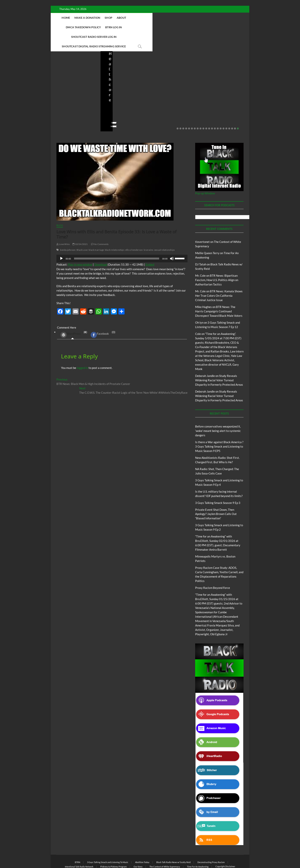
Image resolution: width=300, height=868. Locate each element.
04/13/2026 (173, 96)
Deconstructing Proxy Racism (211, 843)
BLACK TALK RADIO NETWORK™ (77, 855)
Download (101, 246)
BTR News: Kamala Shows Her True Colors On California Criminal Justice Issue (219, 277)
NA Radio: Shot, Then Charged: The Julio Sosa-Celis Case (172, 86)
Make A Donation (106, 18)
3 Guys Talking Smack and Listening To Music (108, 843)
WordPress (71, 316)
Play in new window (80, 246)
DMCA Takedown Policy (166, 18)
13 (212, 110)
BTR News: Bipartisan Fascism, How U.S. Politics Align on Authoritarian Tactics (217, 261)
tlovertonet (202, 223)
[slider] (117, 240)
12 (209, 110)
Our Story (138, 848)
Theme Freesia (119, 855)
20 (232, 110)
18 (226, 110)
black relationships (115, 231)
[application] (122, 240)
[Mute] (172, 240)
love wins (148, 231)
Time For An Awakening (198, 848)
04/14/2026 (123, 96)
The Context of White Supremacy (165, 848)
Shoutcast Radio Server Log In (108, 27)
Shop (127, 18)
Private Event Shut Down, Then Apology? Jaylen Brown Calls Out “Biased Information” (216, 495)
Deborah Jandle (205, 357)
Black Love (82, 231)
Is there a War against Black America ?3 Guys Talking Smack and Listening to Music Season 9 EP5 (219, 428)
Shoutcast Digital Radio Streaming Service (167, 27)
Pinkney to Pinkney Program (113, 848)
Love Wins (63, 225)
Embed (150, 246)
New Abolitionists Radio (176, 75)
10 (203, 110)
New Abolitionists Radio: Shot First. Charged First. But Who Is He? (125, 83)
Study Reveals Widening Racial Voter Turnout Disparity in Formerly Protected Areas (219, 361)
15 (218, 110)
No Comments (64, 102)
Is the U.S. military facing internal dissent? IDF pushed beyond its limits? (224, 83)
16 (221, 110)
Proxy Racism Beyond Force (213, 569)
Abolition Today (142, 843)
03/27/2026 (222, 96)
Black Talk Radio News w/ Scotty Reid (173, 843)
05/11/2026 (74, 96)
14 (215, 110)
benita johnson (68, 231)
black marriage (96, 231)
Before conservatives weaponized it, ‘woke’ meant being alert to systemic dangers (73, 83)
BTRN (71, 70)
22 (238, 110)
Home (84, 18)
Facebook (100, 316)
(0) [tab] (72, 316)
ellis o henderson (134, 231)
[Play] (61, 240)
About (140, 18)
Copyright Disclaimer (225, 847)
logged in (82, 349)
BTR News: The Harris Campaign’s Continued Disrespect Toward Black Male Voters (219, 292)
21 (235, 110)
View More (62, 107)
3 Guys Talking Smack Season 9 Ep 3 (218, 484)
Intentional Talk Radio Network (79, 848)
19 (229, 110)
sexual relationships (164, 231)
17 (223, 110)
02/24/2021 (80, 225)
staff (59, 96)
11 (206, 110)
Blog (64, 70)
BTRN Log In (196, 18)
